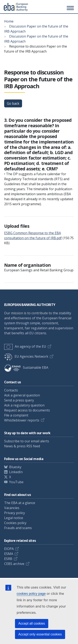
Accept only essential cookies (40, 634)
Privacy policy (15, 513)
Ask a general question (22, 395)
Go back (13, 103)
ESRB (8, 559)
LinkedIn (16, 472)
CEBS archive (14, 564)
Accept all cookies (32, 623)
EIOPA (9, 549)
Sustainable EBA (26, 367)
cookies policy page (31, 594)
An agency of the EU (25, 346)
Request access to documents (27, 410)
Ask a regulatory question (24, 405)
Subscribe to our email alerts (27, 441)
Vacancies (12, 508)
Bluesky (15, 467)
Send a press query (19, 400)
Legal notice (14, 518)
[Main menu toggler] (70, 8)
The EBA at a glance (20, 503)
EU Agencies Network (26, 356)
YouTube (16, 482)
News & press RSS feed (22, 446)
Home (9, 21)
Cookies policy (15, 523)
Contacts (11, 390)
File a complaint (16, 415)
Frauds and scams (18, 528)
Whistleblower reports (22, 420)
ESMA (9, 554)
